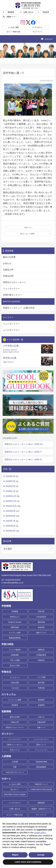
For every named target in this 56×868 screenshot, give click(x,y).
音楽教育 (41, 705)
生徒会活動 (15, 683)
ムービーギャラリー (41, 739)
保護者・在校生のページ (41, 809)
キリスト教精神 (15, 650)
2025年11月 (11, 501)
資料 (11, 12)
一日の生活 (15, 688)
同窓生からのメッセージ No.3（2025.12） (24, 444)
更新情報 (6, 711)
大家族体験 (15, 655)
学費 (15, 767)
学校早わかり (15, 617)
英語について (41, 745)
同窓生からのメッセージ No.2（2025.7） (24, 452)
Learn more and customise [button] (28, 862)
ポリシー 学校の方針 (14, 32)
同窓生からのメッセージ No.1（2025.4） (24, 459)
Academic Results (15, 622)
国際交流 (41, 650)
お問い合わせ (28, 12)
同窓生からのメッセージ (14, 282)
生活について (15, 750)
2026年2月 (11, 486)
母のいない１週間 (27, 234)
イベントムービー (41, 750)
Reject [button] (15, 855)
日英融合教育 (41, 655)
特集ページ (41, 727)
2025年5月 (11, 531)
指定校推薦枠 (41, 767)
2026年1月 (11, 491)
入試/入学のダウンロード (15, 772)
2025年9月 (11, 511)
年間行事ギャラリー (12, 295)
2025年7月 (11, 521)
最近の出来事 (9, 257)
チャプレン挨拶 (15, 633)
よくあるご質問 (13, 27)
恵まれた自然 (15, 665)
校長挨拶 (41, 627)
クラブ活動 (41, 677)
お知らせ (7, 263)
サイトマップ (37, 32)
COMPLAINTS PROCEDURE (41, 789)
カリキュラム (9, 694)
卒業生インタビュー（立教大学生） (20, 308)
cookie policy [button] (40, 833)
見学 (46, 12)
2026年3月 (11, 481)
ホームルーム (15, 677)
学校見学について (41, 784)
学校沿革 (41, 611)
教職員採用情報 (15, 638)
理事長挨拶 (15, 627)
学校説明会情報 (41, 762)
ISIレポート (15, 789)
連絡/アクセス (41, 633)
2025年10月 (11, 506)
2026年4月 (11, 476)
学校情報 (6, 606)
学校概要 (15, 611)
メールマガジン (37, 27)
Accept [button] (41, 855)
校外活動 (41, 683)
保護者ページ (11, 17)
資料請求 (41, 803)
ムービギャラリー (11, 330)
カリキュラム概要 (15, 700)
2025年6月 (11, 526)
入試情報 (6, 756)
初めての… (29, 227)
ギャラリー (7, 734)
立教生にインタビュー (15, 745)
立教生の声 (8, 270)
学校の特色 (7, 644)
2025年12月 (11, 496)
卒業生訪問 (8, 276)
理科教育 (15, 705)
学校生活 (6, 672)
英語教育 (41, 700)
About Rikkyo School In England (15, 795)
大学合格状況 (41, 617)
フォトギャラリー (11, 289)
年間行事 (41, 688)
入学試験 (15, 762)
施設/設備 (41, 622)
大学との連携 (15, 660)
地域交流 (41, 660)
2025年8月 (11, 516)
